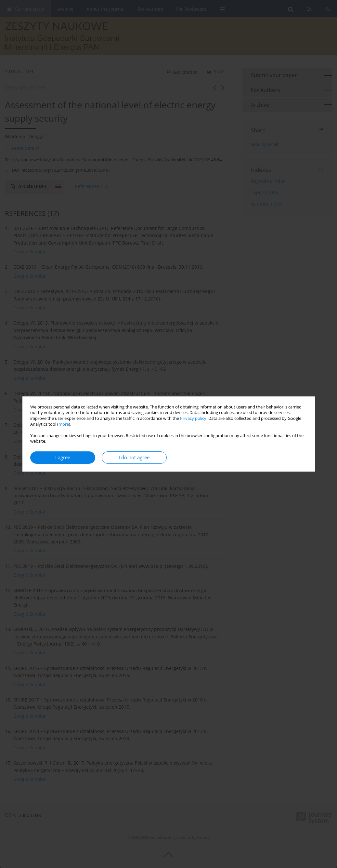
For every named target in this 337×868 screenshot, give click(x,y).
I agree (63, 457)
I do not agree (134, 457)
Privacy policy (193, 418)
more (64, 424)
